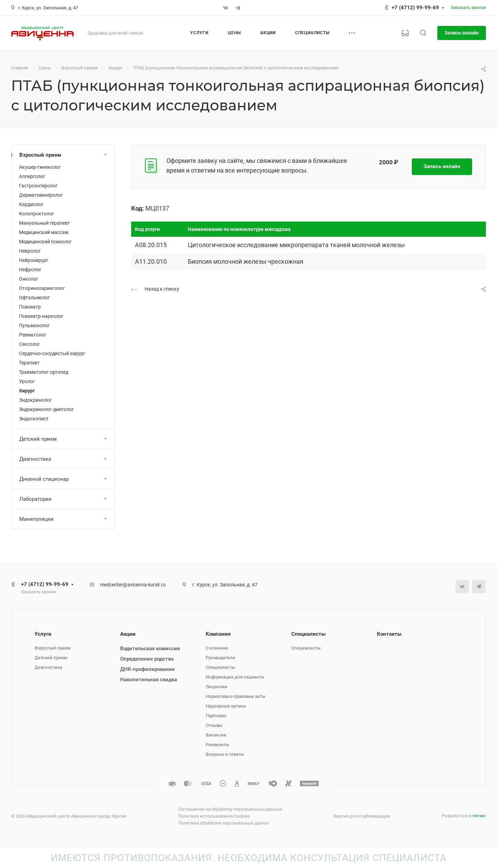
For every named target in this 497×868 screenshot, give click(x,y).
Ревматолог (33, 335)
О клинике (217, 648)
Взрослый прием (64, 155)
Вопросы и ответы (225, 754)
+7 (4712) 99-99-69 (415, 8)
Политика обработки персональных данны (223, 823)
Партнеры (216, 716)
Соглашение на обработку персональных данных (230, 809)
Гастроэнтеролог (38, 186)
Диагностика (64, 459)
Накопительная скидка (149, 680)
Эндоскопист (34, 419)
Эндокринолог (35, 400)
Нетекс (479, 816)
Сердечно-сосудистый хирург (52, 353)
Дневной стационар (64, 479)
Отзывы (214, 725)
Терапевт (29, 363)
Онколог (29, 279)
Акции (128, 634)
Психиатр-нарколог (41, 316)
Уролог (27, 381)
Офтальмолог (35, 298)
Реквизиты (217, 745)
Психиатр (30, 307)
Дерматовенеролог (41, 195)
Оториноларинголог (42, 288)
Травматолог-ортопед (44, 372)
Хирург (27, 391)
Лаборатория (64, 499)
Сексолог (30, 344)
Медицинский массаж (44, 232)
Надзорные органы (226, 706)
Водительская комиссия (150, 648)
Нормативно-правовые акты (236, 696)
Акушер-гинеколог (40, 167)
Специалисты (220, 667)
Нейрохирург (34, 260)
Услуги (43, 634)
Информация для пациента (235, 677)
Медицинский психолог (45, 242)
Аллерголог (32, 176)
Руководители (221, 658)
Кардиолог (31, 204)
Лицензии (217, 687)
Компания (218, 634)
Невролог (30, 251)
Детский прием (64, 439)
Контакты (389, 634)
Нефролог (30, 270)
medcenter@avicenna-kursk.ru (133, 585)
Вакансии (216, 735)
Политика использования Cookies (214, 816)
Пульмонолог (34, 325)
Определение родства (147, 659)
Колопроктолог (37, 214)
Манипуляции (64, 519)
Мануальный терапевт (45, 223)
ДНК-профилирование (147, 669)
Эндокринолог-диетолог (46, 409)
